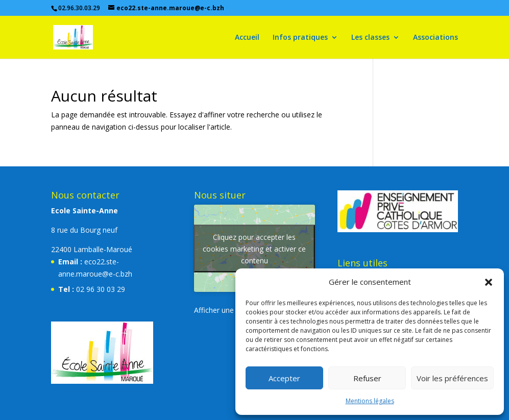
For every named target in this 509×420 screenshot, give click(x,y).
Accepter (284, 378)
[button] (489, 282)
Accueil (247, 38)
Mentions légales (370, 401)
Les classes (370, 38)
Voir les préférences (452, 378)
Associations (435, 38)
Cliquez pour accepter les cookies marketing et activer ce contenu (254, 248)
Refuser (367, 378)
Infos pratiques (300, 38)
